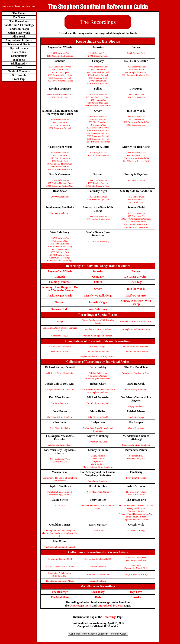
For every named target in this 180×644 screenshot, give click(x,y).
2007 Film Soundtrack (136, 222)
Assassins (98, 271)
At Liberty (60, 505)
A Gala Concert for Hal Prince (60, 567)
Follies (98, 282)
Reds (98, 597)
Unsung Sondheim (98, 581)
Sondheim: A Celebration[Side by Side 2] (60, 574)
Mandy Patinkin (98, 456)
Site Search (19, 75)
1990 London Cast (136, 119)
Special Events (19, 48)
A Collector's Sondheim (60, 347)
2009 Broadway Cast (60, 255)
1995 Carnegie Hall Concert (60, 56)
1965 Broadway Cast (136, 67)
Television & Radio (19, 44)
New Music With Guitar (98, 492)
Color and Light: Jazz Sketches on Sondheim (136, 559)
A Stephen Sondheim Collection (60, 389)
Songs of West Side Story (136, 574)
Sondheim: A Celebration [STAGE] (136, 321)
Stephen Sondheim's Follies (136, 519)
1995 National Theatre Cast (60, 164)
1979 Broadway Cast (136, 213)
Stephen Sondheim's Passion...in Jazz (136, 505)
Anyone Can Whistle (60, 271)
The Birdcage (60, 592)
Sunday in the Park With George (136, 302)
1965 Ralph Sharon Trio (136, 72)
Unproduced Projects (19, 40)
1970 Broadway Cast (98, 67)
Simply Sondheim (136, 406)
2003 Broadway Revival (98, 136)
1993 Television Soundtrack (98, 133)
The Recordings (19, 21)
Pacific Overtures (136, 296)
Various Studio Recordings (98, 142)
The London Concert (98, 376)
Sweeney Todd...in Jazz (136, 508)
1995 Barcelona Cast (136, 216)
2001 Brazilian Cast (98, 78)
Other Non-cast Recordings (60, 260)
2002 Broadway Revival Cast (136, 122)
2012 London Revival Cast (136, 224)
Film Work (19, 37)
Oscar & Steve (98, 464)
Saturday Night (98, 302)
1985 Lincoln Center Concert (98, 97)
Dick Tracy (98, 592)
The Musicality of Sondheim (136, 347)
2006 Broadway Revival (98, 84)
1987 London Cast (98, 100)
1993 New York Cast (136, 180)
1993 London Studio (60, 249)
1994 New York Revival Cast (136, 158)
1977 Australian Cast (136, 200)
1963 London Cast (60, 122)
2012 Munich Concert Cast (136, 227)
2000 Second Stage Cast (98, 200)
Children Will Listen (98, 373)
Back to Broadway (136, 495)
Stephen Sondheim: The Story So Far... (98, 356)
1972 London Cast (98, 69)
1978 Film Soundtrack (60, 158)
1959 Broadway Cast (98, 116)
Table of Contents (19, 71)
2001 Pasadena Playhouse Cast (136, 75)
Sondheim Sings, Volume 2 (60, 495)
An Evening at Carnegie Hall (98, 379)
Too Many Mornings (136, 530)
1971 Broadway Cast (98, 94)
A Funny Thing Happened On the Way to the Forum (60, 289)
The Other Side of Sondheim (60, 417)
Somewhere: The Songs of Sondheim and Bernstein (60, 479)
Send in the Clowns (60, 351)
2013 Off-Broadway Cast (98, 155)
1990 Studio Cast (60, 161)
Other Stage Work (19, 33)
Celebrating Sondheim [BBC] (98, 559)
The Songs (19, 17)
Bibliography (19, 64)
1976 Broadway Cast (60, 180)
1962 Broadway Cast (60, 120)
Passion (60, 302)
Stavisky (136, 597)
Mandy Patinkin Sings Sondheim (98, 467)
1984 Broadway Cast (98, 216)
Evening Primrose (60, 282)
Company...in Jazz (136, 511)
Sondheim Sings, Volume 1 (60, 492)
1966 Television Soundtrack (60, 94)
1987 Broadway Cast (136, 116)
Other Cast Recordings (60, 258)
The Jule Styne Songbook (98, 403)
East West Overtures (60, 403)
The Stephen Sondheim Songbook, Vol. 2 (60, 535)
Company (98, 277)
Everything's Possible (136, 478)
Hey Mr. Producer (98, 567)
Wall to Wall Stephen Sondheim (98, 336)
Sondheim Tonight (60, 336)
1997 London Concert (98, 183)
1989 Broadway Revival (98, 130)
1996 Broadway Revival (60, 128)
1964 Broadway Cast (60, 53)
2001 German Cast (98, 81)
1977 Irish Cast (136, 202)
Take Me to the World (98, 417)
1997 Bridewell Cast (98, 197)
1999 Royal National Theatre (60, 81)
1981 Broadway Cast (136, 153)
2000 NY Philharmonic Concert (136, 219)
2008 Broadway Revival (98, 139)
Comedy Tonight (98, 347)
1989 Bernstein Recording (60, 75)
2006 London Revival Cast (98, 219)
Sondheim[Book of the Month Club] (136, 567)
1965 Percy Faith (136, 69)
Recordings (109, 617)
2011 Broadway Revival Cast (98, 106)
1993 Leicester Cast (60, 252)
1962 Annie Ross (98, 119)
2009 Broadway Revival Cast (60, 169)
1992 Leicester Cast (136, 155)
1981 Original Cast (98, 153)
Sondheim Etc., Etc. (136, 459)
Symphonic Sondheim (98, 481)
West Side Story (98, 309)
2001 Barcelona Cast (60, 167)
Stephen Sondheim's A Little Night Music (98, 507)
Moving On (60, 321)
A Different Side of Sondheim (60, 373)
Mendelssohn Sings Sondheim (136, 445)
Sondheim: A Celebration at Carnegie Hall (60, 329)
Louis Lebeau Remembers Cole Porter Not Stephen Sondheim (98, 391)
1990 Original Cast (98, 53)
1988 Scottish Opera (60, 72)
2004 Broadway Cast (98, 56)
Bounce (136, 271)
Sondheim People (19, 29)
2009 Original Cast (60, 197)
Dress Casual (98, 459)
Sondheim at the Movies (98, 574)
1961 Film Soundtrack (60, 244)
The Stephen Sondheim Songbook (60, 530)
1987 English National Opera (60, 183)
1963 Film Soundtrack (98, 122)
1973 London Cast (98, 125)
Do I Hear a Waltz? (136, 277)
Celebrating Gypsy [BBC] (60, 559)
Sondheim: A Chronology (19, 25)
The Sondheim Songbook (98, 351)
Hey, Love (136, 592)
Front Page (19, 79)
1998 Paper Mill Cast (98, 103)
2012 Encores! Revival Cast (136, 161)
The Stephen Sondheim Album (60, 581)
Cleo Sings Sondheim (60, 428)
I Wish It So (98, 530)
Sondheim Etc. (136, 456)
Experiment (98, 461)
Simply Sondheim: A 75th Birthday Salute (98, 321)
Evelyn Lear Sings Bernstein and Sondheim (98, 429)
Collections (19, 52)
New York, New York (60, 459)
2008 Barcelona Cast (136, 125)
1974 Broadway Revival (60, 67)
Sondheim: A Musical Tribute (98, 329)
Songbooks (19, 60)
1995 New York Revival (98, 72)
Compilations (19, 56)
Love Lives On (60, 462)
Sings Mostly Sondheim (136, 389)
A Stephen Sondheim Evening (136, 329)
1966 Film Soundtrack (60, 125)
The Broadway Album (136, 492)
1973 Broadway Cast (60, 153)
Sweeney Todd (60, 309)
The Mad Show (60, 597)
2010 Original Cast (60, 213)
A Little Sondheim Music (60, 445)
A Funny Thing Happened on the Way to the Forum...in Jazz (136, 515)
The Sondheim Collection (136, 351)
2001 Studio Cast (60, 97)
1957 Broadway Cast (60, 238)
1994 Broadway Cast (98, 180)
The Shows (19, 13)
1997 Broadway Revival (60, 78)
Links (19, 67)
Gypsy (98, 289)
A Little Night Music (60, 296)
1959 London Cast (60, 241)
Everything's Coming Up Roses (136, 373)
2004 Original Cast (136, 53)
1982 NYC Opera (60, 69)
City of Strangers (136, 428)
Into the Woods (136, 289)
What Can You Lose (98, 442)
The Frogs (136, 282)
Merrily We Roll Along (98, 296)
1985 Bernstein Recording (60, 246)
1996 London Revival (98, 75)
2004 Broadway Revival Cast (60, 186)
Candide (60, 277)
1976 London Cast (60, 155)
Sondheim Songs (136, 417)
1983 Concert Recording (98, 241)
